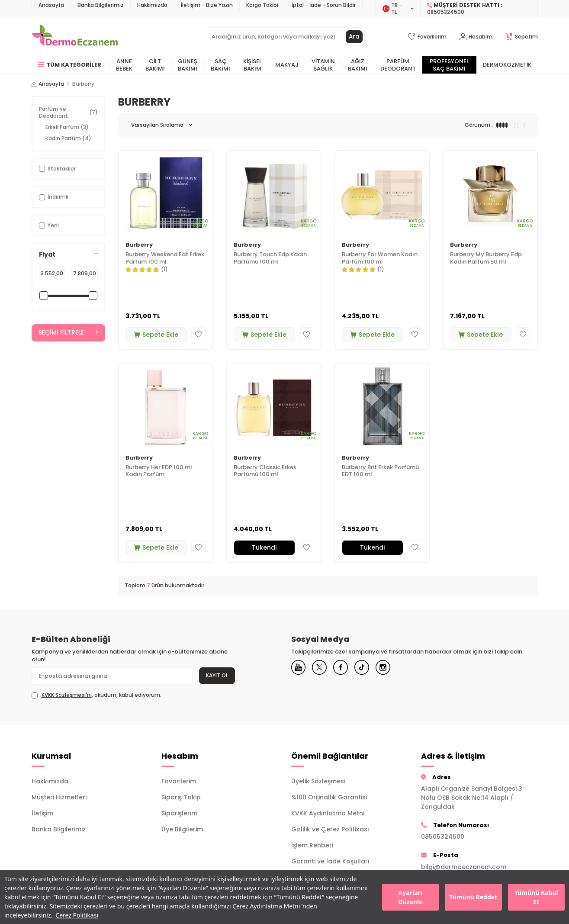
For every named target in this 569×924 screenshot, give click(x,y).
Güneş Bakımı (188, 65)
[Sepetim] (522, 37)
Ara (354, 37)
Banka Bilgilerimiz (101, 5)
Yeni (49, 225)
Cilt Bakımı (155, 65)
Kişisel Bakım (252, 65)
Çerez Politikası (77, 915)
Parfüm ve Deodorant (68, 112)
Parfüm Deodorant (398, 65)
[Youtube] (300, 669)
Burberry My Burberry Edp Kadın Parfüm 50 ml (486, 258)
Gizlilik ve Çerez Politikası (330, 829)
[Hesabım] (476, 37)
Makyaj (287, 65)
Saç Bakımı (220, 65)
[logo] (75, 37)
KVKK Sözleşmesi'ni (67, 695)
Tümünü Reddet (473, 897)
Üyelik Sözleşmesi (318, 781)
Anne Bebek (124, 65)
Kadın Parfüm (68, 138)
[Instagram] (395, 669)
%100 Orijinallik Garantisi (329, 797)
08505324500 (443, 837)
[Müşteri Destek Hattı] (479, 9)
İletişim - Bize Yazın (207, 5)
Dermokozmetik (507, 65)
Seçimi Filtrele (68, 333)
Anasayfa (51, 5)
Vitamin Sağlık (323, 65)
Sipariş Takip (181, 797)
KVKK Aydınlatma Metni (328, 813)
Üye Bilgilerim (182, 829)
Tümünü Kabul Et (536, 897)
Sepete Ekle (156, 335)
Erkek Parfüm (67, 127)
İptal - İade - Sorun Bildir (324, 5)
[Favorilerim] (427, 37)
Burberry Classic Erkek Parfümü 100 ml (265, 471)
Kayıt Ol (217, 675)
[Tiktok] (371, 669)
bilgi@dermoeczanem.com (464, 867)
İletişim (42, 813)
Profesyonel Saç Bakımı (449, 65)
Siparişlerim (179, 813)
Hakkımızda (152, 5)
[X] (324, 669)
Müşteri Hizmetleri (59, 797)
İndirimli (54, 197)
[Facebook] (347, 669)
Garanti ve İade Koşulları (330, 861)
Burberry (139, 245)
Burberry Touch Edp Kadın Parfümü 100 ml (270, 258)
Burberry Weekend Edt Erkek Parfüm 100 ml (165, 258)
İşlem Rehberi (312, 845)
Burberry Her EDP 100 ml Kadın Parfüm (159, 471)
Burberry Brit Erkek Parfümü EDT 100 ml (380, 471)
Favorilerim (179, 781)
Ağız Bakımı (358, 65)
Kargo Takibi (262, 5)
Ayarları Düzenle (410, 897)
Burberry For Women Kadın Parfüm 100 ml (380, 258)
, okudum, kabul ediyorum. (96, 695)
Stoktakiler (57, 169)
